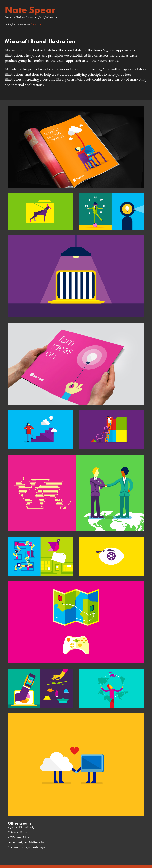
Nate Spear (30, 10)
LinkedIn (36, 24)
